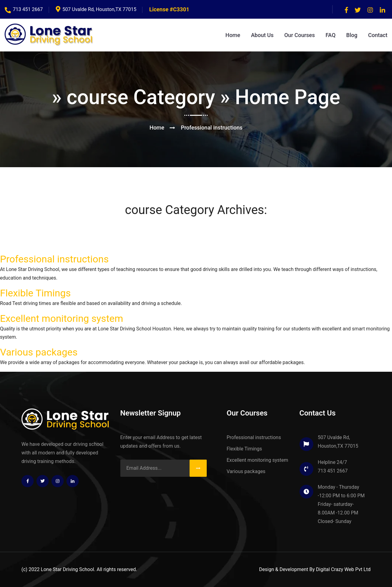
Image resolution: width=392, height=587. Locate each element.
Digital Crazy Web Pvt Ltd (343, 569)
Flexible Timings (35, 293)
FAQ (331, 35)
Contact (378, 35)
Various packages (39, 352)
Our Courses (300, 35)
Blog (352, 35)
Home (233, 35)
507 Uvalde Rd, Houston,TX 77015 (96, 9)
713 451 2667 (24, 9)
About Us (262, 35)
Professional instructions (54, 259)
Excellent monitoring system (62, 318)
